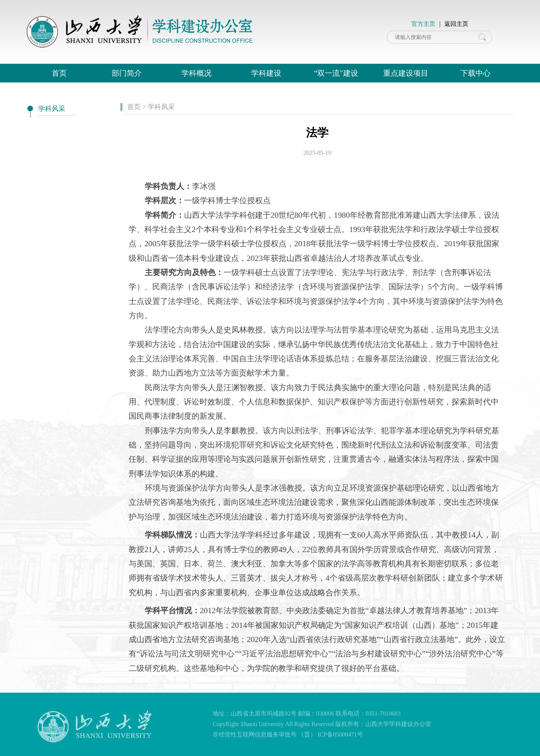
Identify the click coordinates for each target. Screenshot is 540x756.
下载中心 (475, 73)
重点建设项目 (406, 73)
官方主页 (423, 24)
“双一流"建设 (336, 73)
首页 (59, 73)
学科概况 (196, 73)
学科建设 (266, 73)
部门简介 (127, 73)
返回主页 (456, 24)
